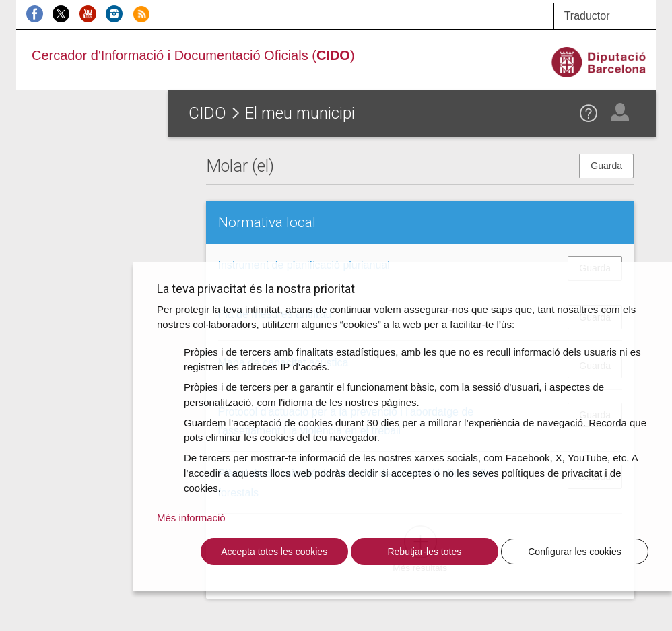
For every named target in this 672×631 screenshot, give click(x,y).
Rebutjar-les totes (424, 552)
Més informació (191, 518)
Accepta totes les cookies (274, 552)
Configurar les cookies (575, 552)
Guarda (606, 166)
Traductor (587, 16)
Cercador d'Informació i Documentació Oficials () (193, 55)
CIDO (207, 113)
